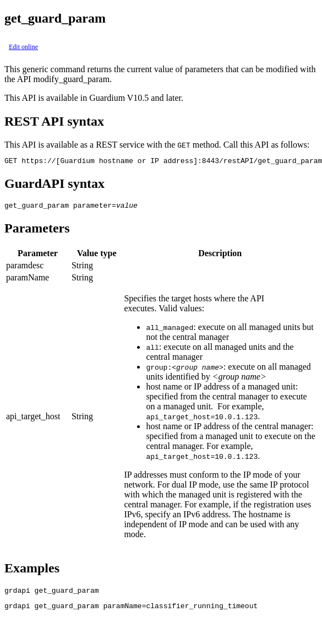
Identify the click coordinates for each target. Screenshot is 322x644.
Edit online (23, 47)
